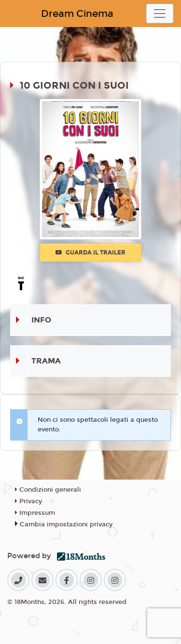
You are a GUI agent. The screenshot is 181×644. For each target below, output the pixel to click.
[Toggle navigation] (160, 13)
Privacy (28, 501)
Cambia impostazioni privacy (66, 524)
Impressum (35, 513)
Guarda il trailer (90, 253)
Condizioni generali (48, 490)
